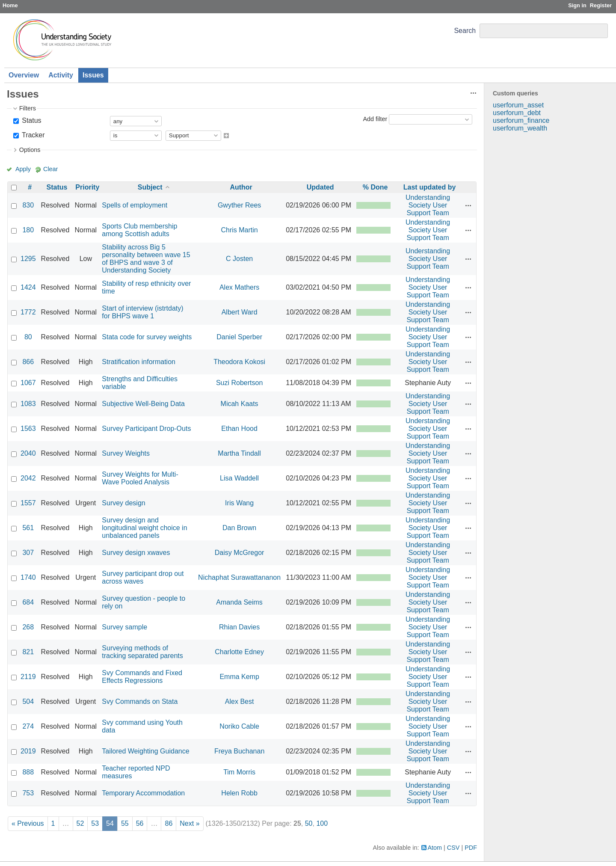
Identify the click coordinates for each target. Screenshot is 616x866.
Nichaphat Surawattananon (239, 577)
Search (465, 31)
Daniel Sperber (239, 337)
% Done (375, 187)
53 (95, 823)
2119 (28, 677)
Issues (93, 75)
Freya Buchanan (239, 751)
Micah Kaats (240, 404)
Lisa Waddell (239, 478)
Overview (24, 75)
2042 (28, 478)
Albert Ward (240, 312)
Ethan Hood (239, 429)
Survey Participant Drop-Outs (146, 429)
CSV (453, 848)
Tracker (33, 135)
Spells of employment (135, 205)
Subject (150, 187)
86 (169, 823)
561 (28, 528)
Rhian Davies (239, 627)
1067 (28, 383)
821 (28, 652)
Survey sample (124, 627)
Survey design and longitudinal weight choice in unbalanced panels (144, 528)
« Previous (28, 823)
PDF (471, 848)
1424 (28, 287)
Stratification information (139, 362)
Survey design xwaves (136, 553)
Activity (61, 75)
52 (80, 823)
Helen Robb (239, 793)
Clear (50, 169)
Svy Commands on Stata (140, 701)
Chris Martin (239, 230)
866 (28, 362)
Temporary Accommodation (143, 793)
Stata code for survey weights (147, 337)
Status (31, 120)
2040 (28, 453)
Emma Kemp (239, 677)
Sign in (577, 5)
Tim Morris (239, 772)
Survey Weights (126, 453)
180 (28, 230)
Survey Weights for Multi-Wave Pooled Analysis (140, 478)
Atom (435, 848)
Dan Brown (239, 528)
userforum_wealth (520, 128)
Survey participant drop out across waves (143, 577)
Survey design (123, 503)
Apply (23, 169)
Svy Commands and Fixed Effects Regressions (142, 677)
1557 (28, 503)
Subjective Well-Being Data (143, 404)
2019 (28, 751)
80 (28, 337)
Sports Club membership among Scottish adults (139, 230)
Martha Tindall (239, 453)
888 (28, 772)
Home (10, 5)
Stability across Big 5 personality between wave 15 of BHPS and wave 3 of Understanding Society (146, 259)
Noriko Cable (239, 726)
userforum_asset (518, 105)
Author (241, 187)
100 (322, 823)
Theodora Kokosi (239, 362)
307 (28, 553)
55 (125, 823)
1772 (28, 312)
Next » (190, 823)
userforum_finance (521, 120)
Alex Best (240, 701)
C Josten (239, 259)
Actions (468, 205)
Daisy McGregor (240, 553)
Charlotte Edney (239, 652)
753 (28, 793)
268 (28, 627)
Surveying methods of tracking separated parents (142, 652)
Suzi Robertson (239, 383)
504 (28, 701)
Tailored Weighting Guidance (145, 751)
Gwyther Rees (239, 205)
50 (309, 823)
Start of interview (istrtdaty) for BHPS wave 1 (142, 312)
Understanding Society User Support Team (428, 205)
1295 (28, 259)
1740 (28, 577)
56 (140, 823)
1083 (28, 404)
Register (601, 5)
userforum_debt (517, 113)
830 (28, 205)
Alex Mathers (239, 287)
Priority (87, 187)
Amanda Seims (239, 602)
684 (28, 602)
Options (30, 150)
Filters (28, 108)
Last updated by (430, 187)
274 (28, 726)
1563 (28, 429)
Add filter (375, 119)
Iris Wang (239, 503)
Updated (320, 187)
